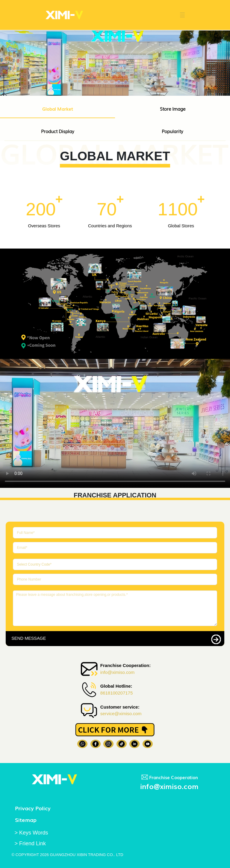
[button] (179, 15)
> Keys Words (31, 833)
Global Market (58, 109)
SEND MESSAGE (29, 638)
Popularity (172, 131)
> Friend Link (30, 843)
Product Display (58, 131)
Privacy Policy (33, 808)
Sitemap (26, 820)
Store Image (173, 109)
